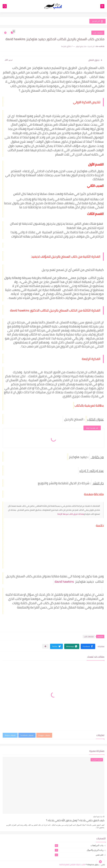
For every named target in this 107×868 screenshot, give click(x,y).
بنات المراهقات (79, 845)
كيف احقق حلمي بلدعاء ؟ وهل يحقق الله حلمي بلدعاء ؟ (75, 821)
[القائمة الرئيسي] (102, 6)
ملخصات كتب (98, 33)
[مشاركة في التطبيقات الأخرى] (45, 646)
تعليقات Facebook (27, 735)
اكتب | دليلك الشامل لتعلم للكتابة (72, 865)
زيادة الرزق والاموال (79, 850)
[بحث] (5, 6)
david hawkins (65, 582)
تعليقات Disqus (10, 735)
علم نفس (79, 855)
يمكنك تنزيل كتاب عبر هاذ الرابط (70, 514)
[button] (88, 646)
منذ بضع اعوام (98, 817)
